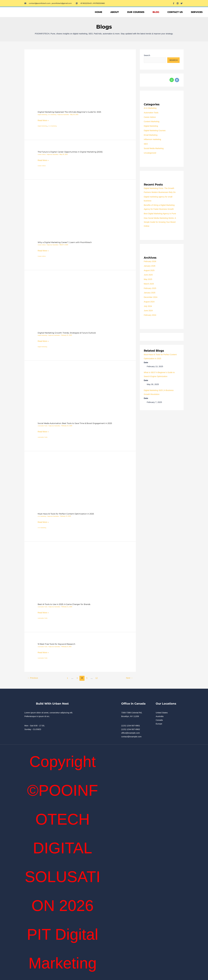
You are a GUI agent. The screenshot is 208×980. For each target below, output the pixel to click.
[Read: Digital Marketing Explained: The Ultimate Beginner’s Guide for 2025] (80, 84)
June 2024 (148, 311)
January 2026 (150, 266)
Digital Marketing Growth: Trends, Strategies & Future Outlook (68, 333)
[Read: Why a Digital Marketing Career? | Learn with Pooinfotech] (80, 214)
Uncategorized (150, 153)
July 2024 (148, 306)
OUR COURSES (136, 12)
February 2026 (150, 261)
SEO (146, 144)
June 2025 (148, 275)
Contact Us (175, 12)
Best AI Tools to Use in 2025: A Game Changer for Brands (66, 604)
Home (98, 12)
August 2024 (149, 302)
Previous (33, 678)
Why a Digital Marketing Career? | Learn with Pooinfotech (66, 242)
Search (147, 55)
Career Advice (42, 154)
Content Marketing (152, 122)
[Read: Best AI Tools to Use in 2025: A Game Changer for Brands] (80, 576)
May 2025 (148, 279)
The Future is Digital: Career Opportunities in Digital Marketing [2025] (72, 152)
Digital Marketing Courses (155, 131)
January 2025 (150, 293)
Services (197, 12)
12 (97, 678)
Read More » (43, 120)
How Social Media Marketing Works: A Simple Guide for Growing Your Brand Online (161, 222)
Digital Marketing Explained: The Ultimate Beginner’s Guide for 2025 (71, 112)
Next (129, 678)
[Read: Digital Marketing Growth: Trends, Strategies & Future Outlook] (80, 304)
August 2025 (149, 270)
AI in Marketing (53, 115)
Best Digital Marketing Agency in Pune (161, 214)
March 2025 (149, 284)
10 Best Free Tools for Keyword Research (57, 644)
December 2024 (151, 297)
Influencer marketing (153, 139)
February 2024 (150, 315)
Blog (156, 12)
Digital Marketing (43, 115)
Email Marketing (151, 135)
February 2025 (150, 288)
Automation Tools (43, 426)
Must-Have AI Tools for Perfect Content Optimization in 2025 (68, 514)
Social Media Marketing (154, 148)
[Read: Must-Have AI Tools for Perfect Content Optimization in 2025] (80, 485)
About (115, 12)
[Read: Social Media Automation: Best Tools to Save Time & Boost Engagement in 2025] (80, 395)
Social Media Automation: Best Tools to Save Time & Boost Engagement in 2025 (77, 423)
